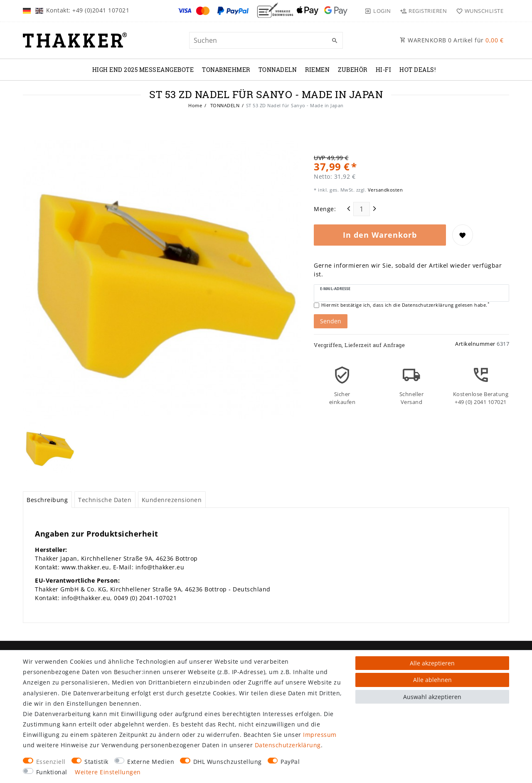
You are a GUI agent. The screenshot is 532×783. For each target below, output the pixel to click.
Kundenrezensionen (172, 500)
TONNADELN (278, 70)
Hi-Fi (384, 70)
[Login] (378, 11)
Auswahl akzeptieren (432, 697)
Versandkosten (384, 190)
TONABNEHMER (226, 70)
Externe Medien (151, 762)
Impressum (320, 735)
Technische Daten (105, 500)
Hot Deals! (417, 70)
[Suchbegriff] (266, 40)
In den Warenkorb (380, 235)
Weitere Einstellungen (108, 772)
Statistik (96, 762)
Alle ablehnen (432, 680)
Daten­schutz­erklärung (288, 745)
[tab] (47, 500)
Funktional (52, 772)
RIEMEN (317, 70)
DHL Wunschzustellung (228, 762)
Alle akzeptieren (432, 663)
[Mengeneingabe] (362, 209)
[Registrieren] (424, 11)
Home (195, 105)
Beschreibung (47, 500)
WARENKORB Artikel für (452, 40)
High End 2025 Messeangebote (143, 70)
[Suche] (335, 41)
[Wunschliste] (478, 11)
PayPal (290, 762)
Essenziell (51, 762)
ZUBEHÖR (353, 70)
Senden (331, 321)
